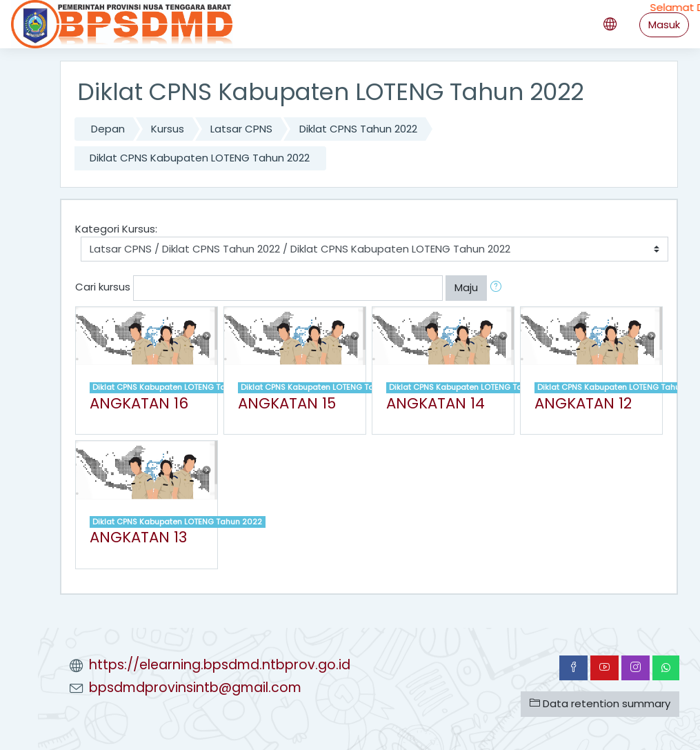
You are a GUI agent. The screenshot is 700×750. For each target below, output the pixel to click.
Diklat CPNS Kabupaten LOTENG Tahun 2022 (200, 158)
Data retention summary (600, 703)
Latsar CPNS (241, 129)
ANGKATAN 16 (139, 403)
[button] (499, 288)
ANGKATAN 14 (436, 403)
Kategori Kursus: (116, 229)
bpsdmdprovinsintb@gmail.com (195, 688)
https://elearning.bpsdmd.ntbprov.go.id (220, 665)
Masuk (664, 24)
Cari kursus (103, 287)
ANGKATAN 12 (583, 403)
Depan (108, 129)
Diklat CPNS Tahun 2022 (358, 129)
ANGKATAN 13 (138, 537)
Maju (466, 287)
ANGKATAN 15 (287, 403)
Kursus (168, 129)
